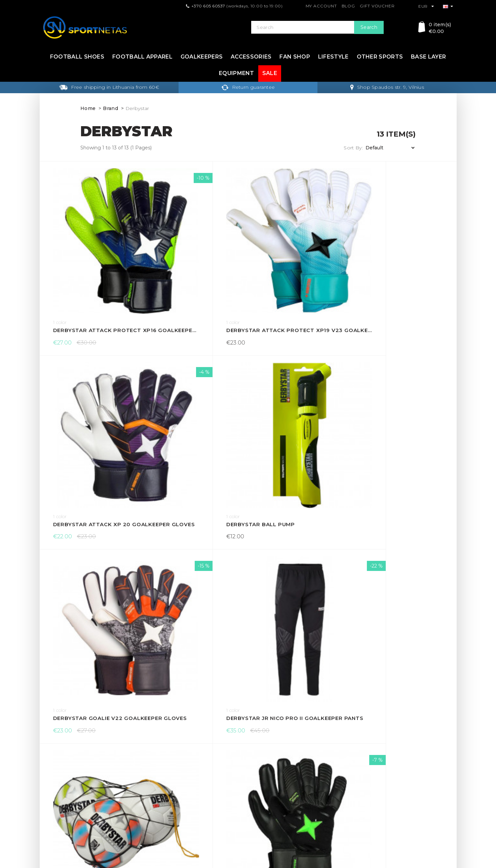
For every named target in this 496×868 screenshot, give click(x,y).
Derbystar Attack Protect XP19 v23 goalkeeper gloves (196, 261)
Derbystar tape (287, 511)
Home (88, 108)
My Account (321, 6)
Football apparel (142, 57)
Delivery (157, 759)
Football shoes (77, 57)
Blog (349, 6)
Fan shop (295, 57)
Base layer (428, 57)
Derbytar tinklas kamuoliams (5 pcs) (92, 636)
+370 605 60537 (208, 6)
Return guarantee (248, 87)
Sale (270, 73)
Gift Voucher (377, 6)
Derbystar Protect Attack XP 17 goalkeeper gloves (92, 511)
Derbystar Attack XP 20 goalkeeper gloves (300, 261)
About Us (158, 802)
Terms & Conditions (170, 781)
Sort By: (353, 148)
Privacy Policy (164, 792)
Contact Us (265, 770)
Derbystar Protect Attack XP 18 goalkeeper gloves (196, 511)
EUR (426, 6)
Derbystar (137, 108)
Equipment (237, 73)
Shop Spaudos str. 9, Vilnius (387, 87)
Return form (266, 792)
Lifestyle (333, 57)
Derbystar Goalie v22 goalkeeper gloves (92, 386)
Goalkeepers (202, 57)
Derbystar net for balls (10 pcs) (300, 386)
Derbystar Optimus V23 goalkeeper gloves (404, 386)
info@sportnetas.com (68, 823)
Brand (110, 108)
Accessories (251, 57)
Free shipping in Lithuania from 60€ (109, 87)
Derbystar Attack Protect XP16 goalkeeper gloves (92, 261)
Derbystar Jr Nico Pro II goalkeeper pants (196, 386)
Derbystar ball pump (400, 261)
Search (369, 27)
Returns (157, 770)
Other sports (380, 57)
